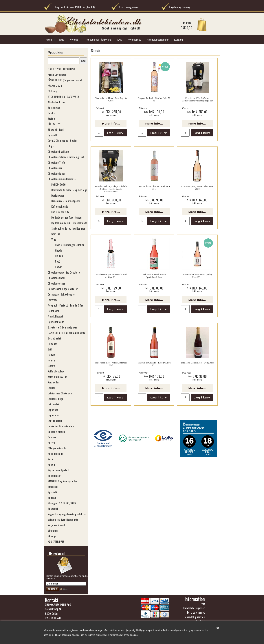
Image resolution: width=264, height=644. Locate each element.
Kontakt (178, 40)
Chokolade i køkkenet (59, 151)
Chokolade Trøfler (57, 162)
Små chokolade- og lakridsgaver (68, 228)
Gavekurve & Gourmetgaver (62, 327)
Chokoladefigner (56, 173)
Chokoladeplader (56, 278)
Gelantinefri (54, 338)
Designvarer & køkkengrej (61, 294)
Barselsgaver (55, 107)
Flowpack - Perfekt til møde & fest (66, 305)
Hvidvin (59, 256)
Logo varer (53, 415)
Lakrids (52, 388)
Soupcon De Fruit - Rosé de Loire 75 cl (154, 99)
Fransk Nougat (55, 316)
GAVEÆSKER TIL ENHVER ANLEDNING (66, 333)
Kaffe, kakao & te (60, 212)
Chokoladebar (55, 168)
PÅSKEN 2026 (55, 86)
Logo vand (53, 410)
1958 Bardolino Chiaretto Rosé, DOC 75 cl (154, 188)
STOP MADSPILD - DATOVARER (63, 96)
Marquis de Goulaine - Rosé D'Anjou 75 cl (154, 364)
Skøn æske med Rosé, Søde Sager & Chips (111, 99)
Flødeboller (53, 311)
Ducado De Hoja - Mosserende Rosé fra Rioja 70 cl (111, 276)
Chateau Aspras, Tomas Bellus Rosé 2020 (197, 188)
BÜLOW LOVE (54, 124)
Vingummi (53, 530)
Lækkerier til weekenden (61, 426)
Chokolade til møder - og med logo (69, 190)
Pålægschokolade (57, 448)
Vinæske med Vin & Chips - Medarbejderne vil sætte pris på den (197, 99)
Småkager (53, 487)
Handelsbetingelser (158, 40)
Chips (51, 146)
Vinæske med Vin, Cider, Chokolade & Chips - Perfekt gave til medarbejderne (111, 189)
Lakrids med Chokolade (60, 393)
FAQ (120, 40)
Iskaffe (51, 366)
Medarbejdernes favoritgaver (67, 217)
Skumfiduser (54, 476)
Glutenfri (53, 344)
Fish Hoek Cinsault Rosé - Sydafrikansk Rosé (154, 276)
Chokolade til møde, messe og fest (66, 157)
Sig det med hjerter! (58, 470)
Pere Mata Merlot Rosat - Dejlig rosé (197, 363)
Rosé (58, 261)
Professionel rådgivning (98, 40)
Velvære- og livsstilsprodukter (64, 519)
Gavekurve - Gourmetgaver (66, 201)
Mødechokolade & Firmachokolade (69, 223)
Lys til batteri (55, 421)
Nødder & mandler (57, 432)
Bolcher (52, 113)
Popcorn (52, 437)
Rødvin (59, 267)
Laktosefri (53, 404)
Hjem (49, 40)
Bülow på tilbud (56, 129)
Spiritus (56, 234)
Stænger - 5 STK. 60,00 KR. (62, 503)
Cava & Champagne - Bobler (62, 140)
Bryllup (51, 118)
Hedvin (59, 250)
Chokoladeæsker (56, 283)
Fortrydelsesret (196, 612)
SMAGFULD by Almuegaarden (63, 481)
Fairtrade (53, 300)
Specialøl (53, 492)
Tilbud (61, 40)
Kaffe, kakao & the (57, 377)
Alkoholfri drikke (56, 102)
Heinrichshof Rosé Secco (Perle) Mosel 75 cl (197, 276)
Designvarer (58, 195)
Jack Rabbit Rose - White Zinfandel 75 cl (111, 364)
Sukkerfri (53, 508)
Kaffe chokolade (60, 206)
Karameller (53, 382)
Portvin (52, 443)
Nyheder (75, 40)
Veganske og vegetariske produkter (67, 514)
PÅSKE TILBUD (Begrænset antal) (65, 80)
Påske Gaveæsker (57, 75)
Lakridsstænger (56, 399)
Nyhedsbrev (134, 40)
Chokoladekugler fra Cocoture (64, 272)
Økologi (52, 536)
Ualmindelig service (194, 617)
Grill (50, 349)
